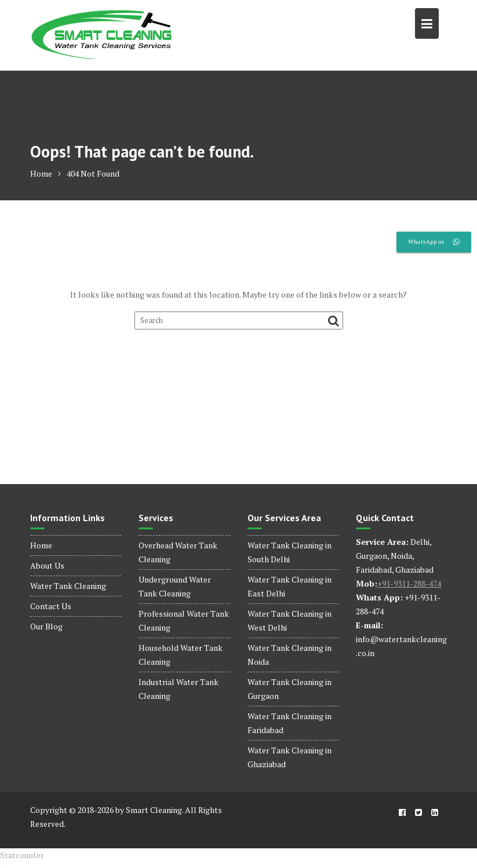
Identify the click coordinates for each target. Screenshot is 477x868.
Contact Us (51, 606)
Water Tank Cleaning (68, 586)
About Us (47, 565)
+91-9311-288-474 (409, 583)
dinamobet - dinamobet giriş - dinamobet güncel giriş (8, 862)
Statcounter (22, 855)
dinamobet (2, 868)
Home (41, 545)
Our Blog (46, 626)
